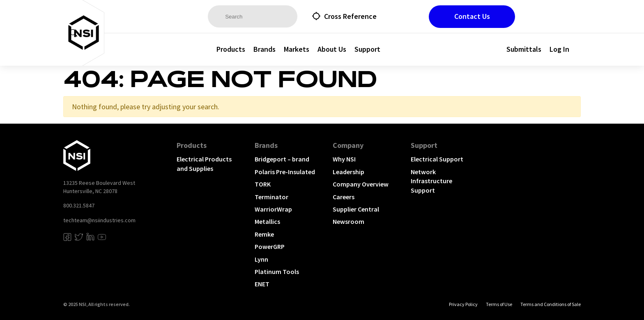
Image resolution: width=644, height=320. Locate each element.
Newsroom (348, 221)
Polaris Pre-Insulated (285, 172)
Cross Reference (350, 16)
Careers (344, 197)
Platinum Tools (277, 272)
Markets (297, 49)
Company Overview (361, 184)
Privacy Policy (463, 304)
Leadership (348, 172)
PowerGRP (270, 246)
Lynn (261, 259)
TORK (263, 184)
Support (367, 49)
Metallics (267, 221)
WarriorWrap (273, 209)
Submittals (524, 49)
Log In (559, 49)
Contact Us (472, 16)
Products (231, 49)
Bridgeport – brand (282, 159)
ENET (262, 284)
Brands (264, 49)
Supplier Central (356, 209)
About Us (332, 49)
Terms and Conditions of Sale (551, 304)
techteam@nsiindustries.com (99, 220)
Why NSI (344, 159)
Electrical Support (437, 159)
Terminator (271, 197)
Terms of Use (499, 304)
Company (348, 145)
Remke (264, 234)
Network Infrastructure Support (431, 181)
